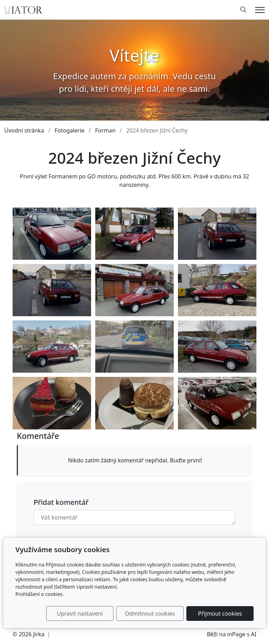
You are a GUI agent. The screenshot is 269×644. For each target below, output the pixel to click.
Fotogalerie (70, 130)
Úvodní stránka (24, 130)
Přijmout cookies (220, 614)
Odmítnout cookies (150, 614)
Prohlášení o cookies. (40, 594)
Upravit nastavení (80, 614)
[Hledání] (243, 10)
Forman (105, 130)
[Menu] (260, 10)
